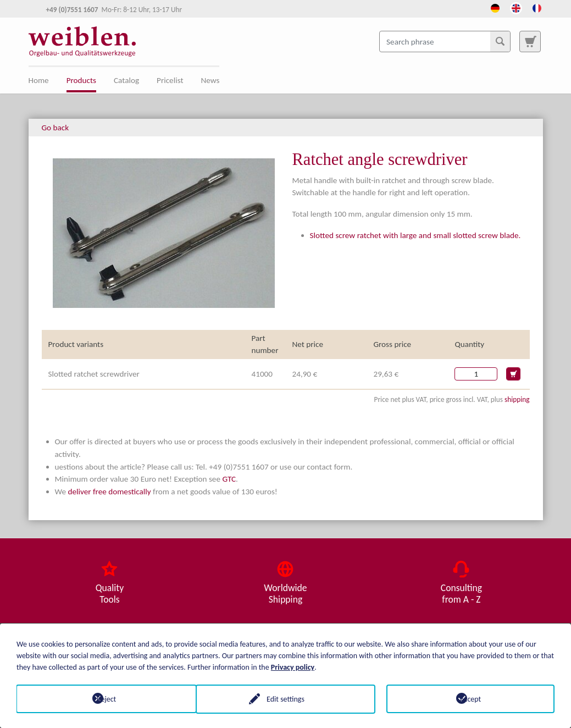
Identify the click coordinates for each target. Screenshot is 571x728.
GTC (229, 479)
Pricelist (170, 80)
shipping (517, 399)
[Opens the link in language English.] (516, 7)
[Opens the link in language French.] (537, 7)
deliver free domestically (109, 492)
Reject (101, 699)
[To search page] (530, 41)
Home (39, 80)
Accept (470, 699)
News (210, 80)
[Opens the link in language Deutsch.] (495, 7)
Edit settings (285, 699)
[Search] (500, 41)
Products (81, 80)
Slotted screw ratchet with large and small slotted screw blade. (415, 235)
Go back (56, 128)
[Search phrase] (445, 41)
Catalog (126, 80)
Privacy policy (293, 667)
